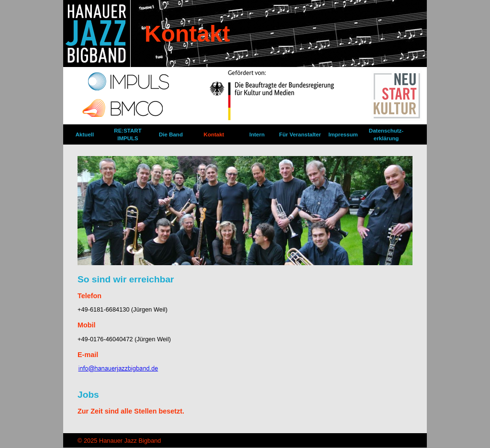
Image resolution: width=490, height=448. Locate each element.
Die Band (171, 134)
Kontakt (214, 134)
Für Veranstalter (300, 134)
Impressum (343, 134)
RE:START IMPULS (128, 134)
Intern (257, 134)
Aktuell (85, 134)
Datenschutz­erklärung (386, 134)
